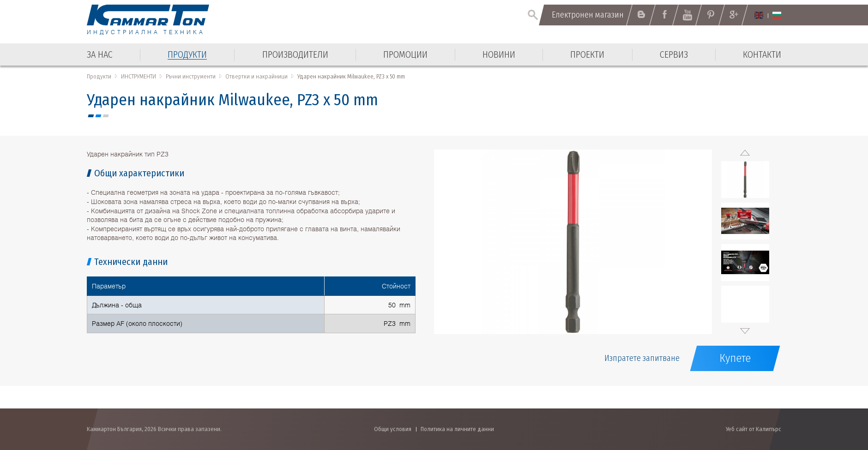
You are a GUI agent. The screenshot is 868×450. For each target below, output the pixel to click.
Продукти (99, 76)
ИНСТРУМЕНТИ (139, 76)
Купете (735, 358)
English (759, 15)
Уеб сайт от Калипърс (753, 429)
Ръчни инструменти (191, 76)
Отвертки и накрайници (256, 76)
